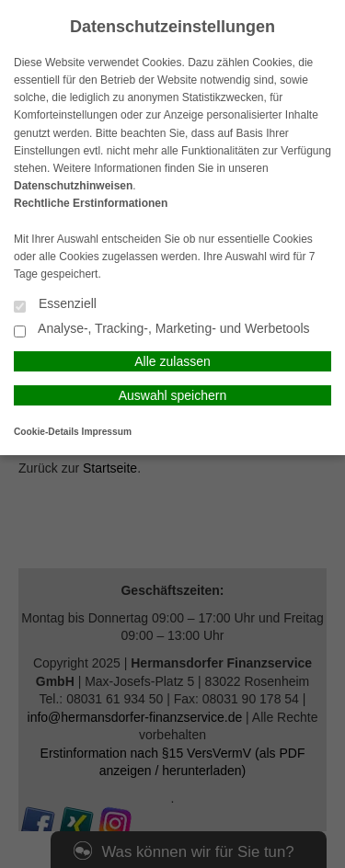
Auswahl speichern (173, 395)
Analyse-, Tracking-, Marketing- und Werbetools (162, 330)
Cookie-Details (46, 432)
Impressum (107, 432)
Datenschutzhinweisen (73, 186)
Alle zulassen (172, 361)
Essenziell (55, 305)
